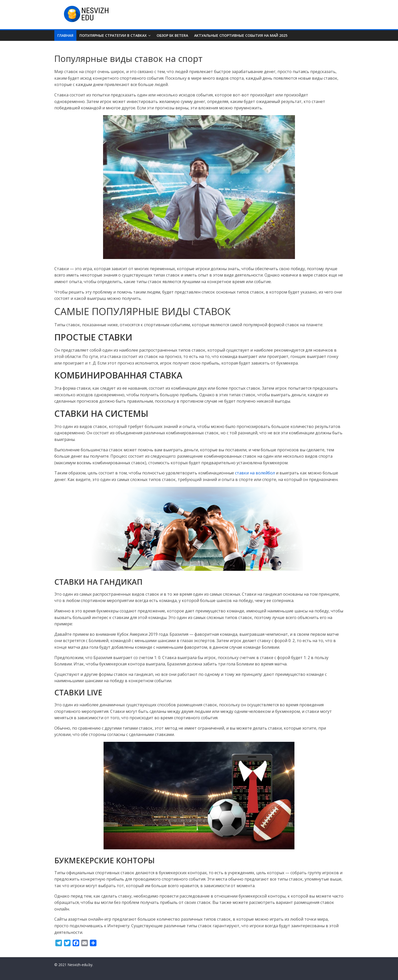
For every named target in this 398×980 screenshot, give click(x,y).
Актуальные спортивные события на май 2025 (241, 35)
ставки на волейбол (255, 473)
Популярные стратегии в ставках (113, 35)
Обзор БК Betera (172, 35)
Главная (65, 35)
